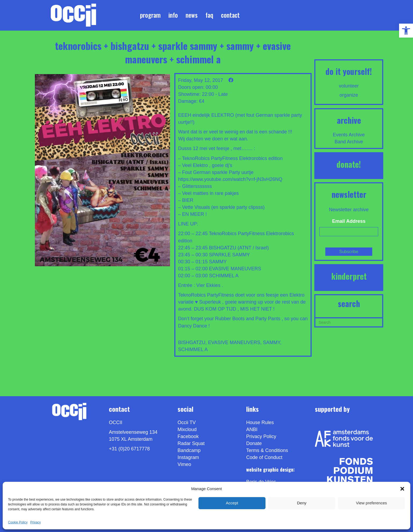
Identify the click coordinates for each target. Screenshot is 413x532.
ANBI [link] (252, 429)
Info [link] (173, 15)
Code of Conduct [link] (264, 457)
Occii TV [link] (187, 422)
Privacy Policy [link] (261, 436)
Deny (302, 503)
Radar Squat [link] (191, 443)
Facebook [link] (188, 436)
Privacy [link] (36, 522)
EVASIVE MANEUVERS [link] (234, 342)
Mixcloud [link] (187, 429)
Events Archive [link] (349, 135)
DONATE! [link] (349, 164)
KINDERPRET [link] (349, 276)
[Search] (349, 322)
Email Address (349, 221)
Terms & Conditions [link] (267, 450)
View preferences (371, 503)
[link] (406, 31)
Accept (232, 503)
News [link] (192, 15)
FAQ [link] (209, 15)
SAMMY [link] (271, 342)
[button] (402, 489)
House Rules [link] (260, 422)
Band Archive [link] (349, 142)
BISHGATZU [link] (192, 342)
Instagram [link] (188, 457)
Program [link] (150, 15)
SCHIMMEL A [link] (193, 349)
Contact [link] (230, 15)
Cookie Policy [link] (18, 522)
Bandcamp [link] (189, 450)
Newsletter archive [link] (349, 210)
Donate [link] (254, 443)
